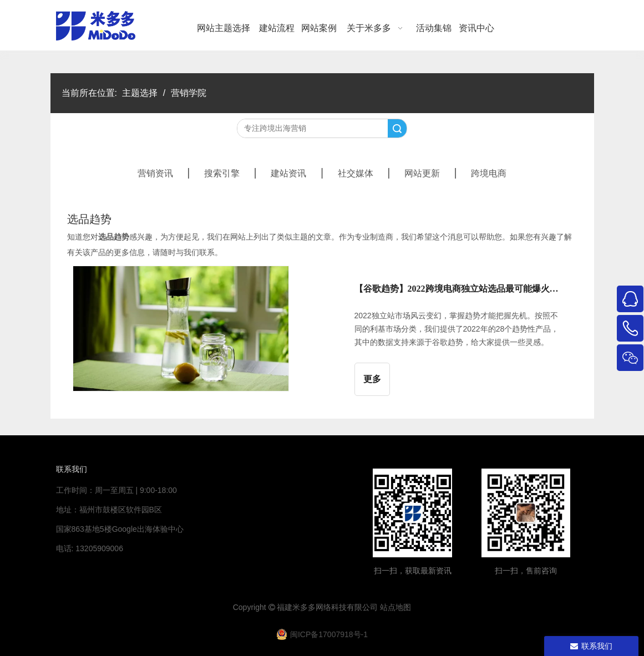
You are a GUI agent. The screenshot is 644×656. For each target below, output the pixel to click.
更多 (372, 379)
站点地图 (395, 607)
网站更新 (422, 173)
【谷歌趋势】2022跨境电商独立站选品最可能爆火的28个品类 (460, 289)
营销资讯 (155, 173)
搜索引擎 (222, 173)
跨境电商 (489, 173)
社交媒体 (356, 173)
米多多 (304, 607)
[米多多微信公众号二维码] (413, 513)
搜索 (397, 128)
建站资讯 (288, 173)
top (621, 608)
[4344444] (526, 513)
